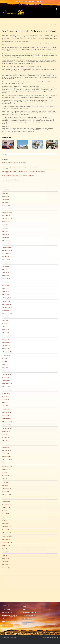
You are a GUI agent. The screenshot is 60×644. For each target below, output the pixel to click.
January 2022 (7, 339)
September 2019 (8, 428)
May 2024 (6, 269)
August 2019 (7, 431)
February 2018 (7, 488)
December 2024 (7, 247)
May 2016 (6, 555)
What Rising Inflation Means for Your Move (15, 163)
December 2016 (7, 533)
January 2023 (7, 301)
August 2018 (7, 469)
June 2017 (6, 514)
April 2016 (6, 558)
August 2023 (7, 279)
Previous (50, 24)
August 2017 (7, 507)
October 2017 (7, 501)
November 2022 (7, 307)
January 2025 (7, 244)
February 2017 (7, 527)
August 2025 (7, 222)
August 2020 (7, 393)
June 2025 (6, 228)
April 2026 (6, 196)
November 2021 (7, 346)
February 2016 (7, 565)
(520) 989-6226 (9, 620)
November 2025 (7, 212)
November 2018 (7, 460)
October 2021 (7, 349)
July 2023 (6, 282)
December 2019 (7, 419)
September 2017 (8, 504)
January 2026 (7, 206)
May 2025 (6, 231)
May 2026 (6, 193)
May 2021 (6, 365)
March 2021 (6, 371)
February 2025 (7, 241)
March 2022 (6, 333)
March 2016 (6, 561)
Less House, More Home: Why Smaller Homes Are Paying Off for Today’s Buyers (24, 171)
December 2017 (7, 495)
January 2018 (7, 492)
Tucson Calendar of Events (28, 623)
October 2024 (7, 253)
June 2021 (6, 361)
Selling (25, 609)
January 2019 (7, 453)
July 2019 (6, 434)
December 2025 (7, 209)
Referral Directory (28, 619)
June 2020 (6, 399)
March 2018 (6, 485)
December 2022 (7, 304)
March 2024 (6, 276)
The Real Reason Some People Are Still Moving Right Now (19, 176)
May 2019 (6, 441)
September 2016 (8, 542)
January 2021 (7, 377)
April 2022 (6, 330)
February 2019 (7, 450)
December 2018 (7, 457)
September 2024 (8, 257)
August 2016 (7, 546)
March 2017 (6, 523)
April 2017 (6, 520)
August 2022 (7, 317)
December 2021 (7, 342)
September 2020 (8, 390)
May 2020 (6, 403)
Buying (25, 606)
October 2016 (7, 539)
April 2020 (6, 406)
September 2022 (8, 314)
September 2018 (8, 466)
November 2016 (7, 536)
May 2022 (6, 326)
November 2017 (7, 498)
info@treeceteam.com (38, 2)
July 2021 (6, 358)
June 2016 (6, 552)
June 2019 (6, 438)
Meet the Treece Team (29, 616)
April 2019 (6, 444)
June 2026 (6, 190)
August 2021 (7, 355)
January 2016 (7, 568)
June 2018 (6, 476)
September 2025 (8, 218)
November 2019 (7, 422)
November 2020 (7, 384)
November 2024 (7, 250)
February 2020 (7, 412)
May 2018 (6, 479)
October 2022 (7, 311)
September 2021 (8, 352)
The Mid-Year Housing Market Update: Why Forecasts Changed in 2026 (22, 167)
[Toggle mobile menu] (57, 9)
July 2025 (6, 225)
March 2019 (6, 447)
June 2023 (6, 285)
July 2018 (6, 473)
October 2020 (7, 387)
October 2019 (7, 425)
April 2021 (6, 368)
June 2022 (6, 323)
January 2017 (7, 530)
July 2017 (6, 511)
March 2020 (6, 409)
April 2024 (6, 272)
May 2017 (6, 517)
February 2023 (7, 298)
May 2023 (6, 288)
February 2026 (7, 203)
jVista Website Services (52, 637)
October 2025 (7, 215)
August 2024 (7, 260)
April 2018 (6, 482)
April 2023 (6, 292)
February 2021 (7, 374)
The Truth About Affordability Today (13, 180)
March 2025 (6, 238)
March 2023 (6, 295)
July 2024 (6, 263)
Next (55, 24)
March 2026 (6, 199)
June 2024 (6, 266)
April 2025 (6, 234)
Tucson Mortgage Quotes (30, 612)
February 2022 (7, 336)
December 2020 (7, 380)
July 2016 (6, 549)
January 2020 (7, 415)
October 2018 (7, 463)
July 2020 (6, 396)
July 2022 (6, 320)
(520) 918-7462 (27, 2)
